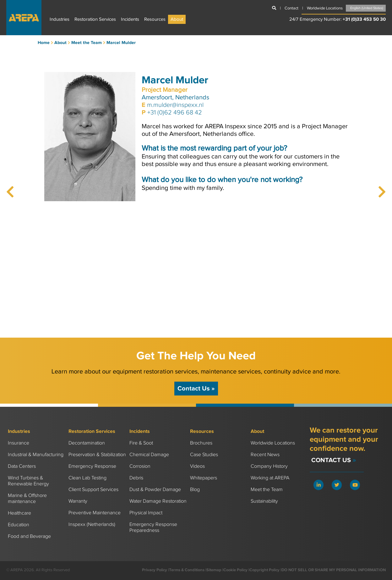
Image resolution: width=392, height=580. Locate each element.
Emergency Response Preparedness (153, 528)
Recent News (265, 455)
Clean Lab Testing (87, 478)
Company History (269, 466)
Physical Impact (146, 513)
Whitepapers (204, 478)
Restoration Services (95, 19)
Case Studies (204, 455)
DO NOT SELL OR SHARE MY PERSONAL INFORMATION (334, 570)
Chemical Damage (149, 455)
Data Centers (22, 466)
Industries (60, 19)
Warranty (78, 501)
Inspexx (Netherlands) (92, 525)
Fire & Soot (141, 443)
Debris (136, 478)
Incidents (130, 19)
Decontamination (87, 443)
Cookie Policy (235, 570)
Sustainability (264, 501)
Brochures (201, 443)
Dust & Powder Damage (155, 490)
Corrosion (140, 466)
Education (19, 525)
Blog (195, 490)
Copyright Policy (264, 570)
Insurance (19, 443)
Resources (155, 19)
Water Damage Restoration (158, 501)
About (177, 19)
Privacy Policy (155, 570)
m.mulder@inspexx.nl (175, 105)
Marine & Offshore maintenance (27, 499)
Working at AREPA (270, 478)
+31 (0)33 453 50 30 (364, 19)
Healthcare (19, 513)
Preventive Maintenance (95, 513)
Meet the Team (267, 490)
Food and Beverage (29, 536)
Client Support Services (93, 490)
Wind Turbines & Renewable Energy (28, 481)
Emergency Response (92, 466)
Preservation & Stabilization (97, 455)
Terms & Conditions (187, 570)
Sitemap (214, 570)
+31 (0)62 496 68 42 (175, 113)
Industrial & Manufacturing (36, 455)
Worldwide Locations (273, 443)
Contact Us (196, 389)
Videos (197, 466)
